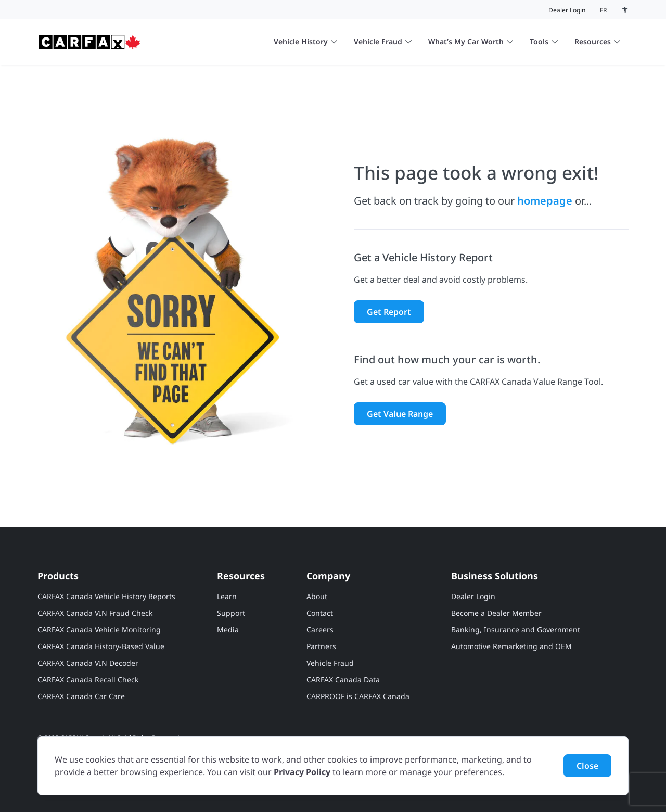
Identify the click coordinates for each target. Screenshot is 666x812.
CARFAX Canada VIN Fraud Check (95, 613)
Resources (597, 41)
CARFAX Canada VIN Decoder (88, 663)
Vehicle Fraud (383, 41)
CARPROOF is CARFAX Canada (358, 696)
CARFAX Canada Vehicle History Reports (106, 596)
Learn (227, 596)
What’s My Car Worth (471, 41)
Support (231, 613)
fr (603, 10)
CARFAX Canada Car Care (81, 696)
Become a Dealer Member (496, 613)
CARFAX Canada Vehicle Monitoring (99, 630)
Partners (321, 646)
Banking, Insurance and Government (516, 630)
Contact (320, 613)
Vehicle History (305, 41)
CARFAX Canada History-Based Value (101, 646)
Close (587, 766)
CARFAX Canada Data (343, 680)
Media (228, 630)
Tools (544, 41)
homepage (545, 201)
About (317, 596)
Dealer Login (567, 10)
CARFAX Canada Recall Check (88, 680)
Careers (320, 630)
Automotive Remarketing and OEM (511, 646)
